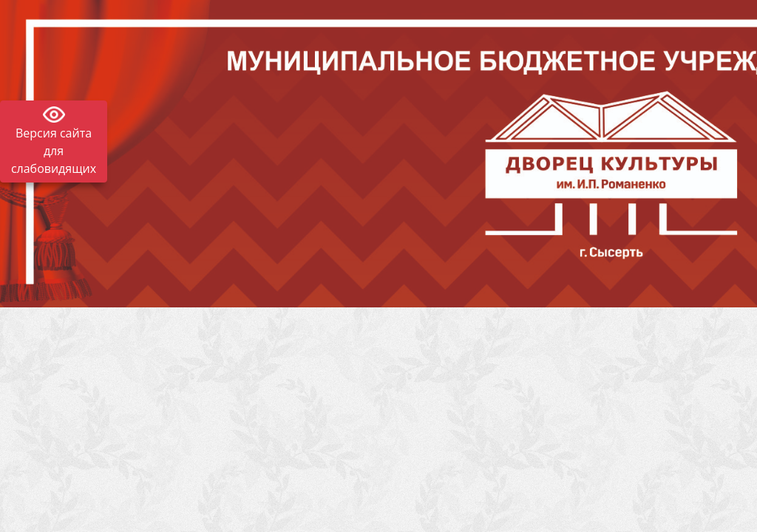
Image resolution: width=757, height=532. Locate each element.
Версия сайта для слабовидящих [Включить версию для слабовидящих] (54, 151)
